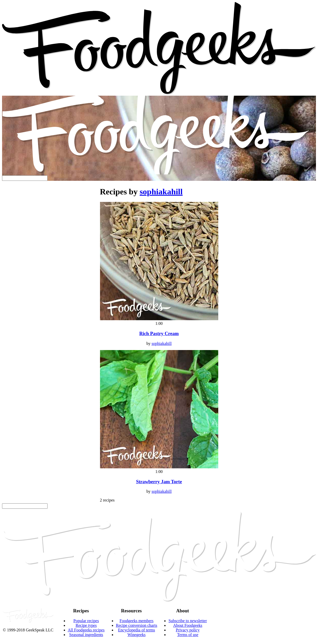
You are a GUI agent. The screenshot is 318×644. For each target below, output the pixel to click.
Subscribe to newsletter (188, 621)
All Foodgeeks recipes (86, 630)
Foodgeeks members (137, 621)
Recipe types (86, 625)
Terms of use (188, 635)
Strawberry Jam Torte (159, 482)
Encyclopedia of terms (137, 630)
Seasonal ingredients (86, 635)
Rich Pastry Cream (159, 333)
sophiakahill (161, 192)
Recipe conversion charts (137, 625)
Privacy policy (188, 630)
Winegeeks (137, 635)
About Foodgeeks (188, 625)
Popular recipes (86, 621)
